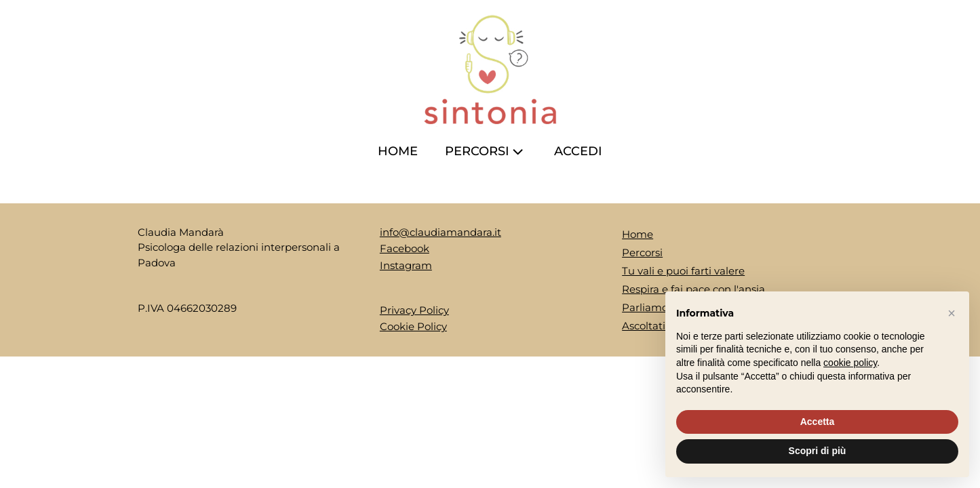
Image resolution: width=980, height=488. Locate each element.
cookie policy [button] (850, 363)
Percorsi (486, 151)
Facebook (405, 248)
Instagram (406, 265)
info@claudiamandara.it (440, 232)
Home (398, 151)
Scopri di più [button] (818, 451)
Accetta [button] (818, 422)
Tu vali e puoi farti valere (683, 271)
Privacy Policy (414, 310)
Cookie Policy (413, 326)
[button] (952, 313)
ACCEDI (578, 151)
